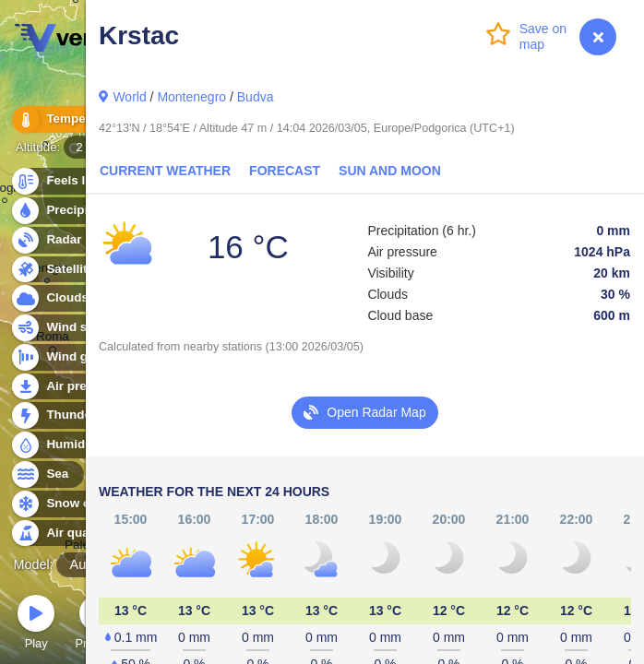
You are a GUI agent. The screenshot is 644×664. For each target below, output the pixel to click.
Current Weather (165, 171)
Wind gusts (69, 357)
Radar (54, 240)
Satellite (60, 270)
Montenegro (191, 97)
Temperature (73, 119)
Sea (47, 474)
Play (36, 625)
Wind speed (71, 328)
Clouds (57, 298)
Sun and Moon (390, 171)
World (129, 97)
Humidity (62, 445)
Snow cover (71, 504)
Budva (256, 97)
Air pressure (72, 387)
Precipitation (73, 211)
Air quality (66, 534)
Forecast (285, 171)
